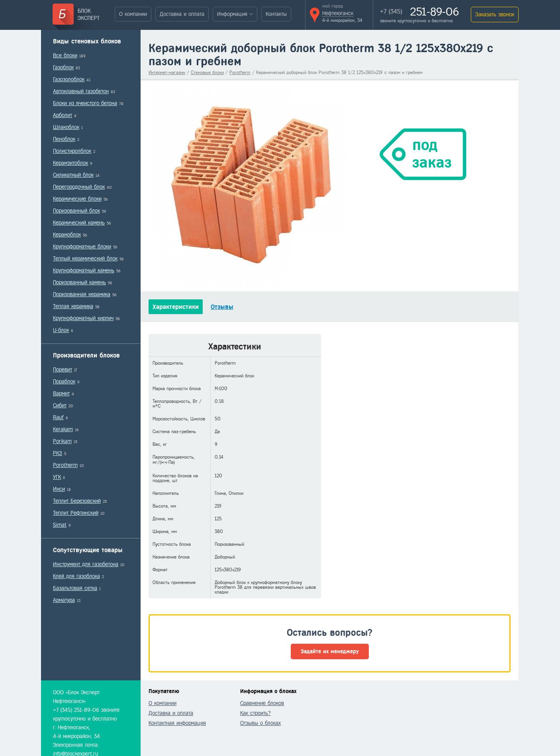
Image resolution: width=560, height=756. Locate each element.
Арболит (63, 115)
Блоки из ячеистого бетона (85, 103)
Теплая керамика (73, 306)
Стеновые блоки (207, 72)
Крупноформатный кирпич (83, 318)
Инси (59, 489)
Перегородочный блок (79, 187)
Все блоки (65, 56)
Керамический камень (79, 223)
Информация (232, 14)
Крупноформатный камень (84, 271)
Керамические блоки (77, 199)
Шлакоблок (66, 127)
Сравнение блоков (262, 703)
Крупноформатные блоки (82, 247)
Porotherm (65, 465)
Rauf (58, 417)
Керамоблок (67, 235)
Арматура (64, 600)
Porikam (62, 441)
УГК (57, 477)
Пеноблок (64, 139)
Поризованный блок (76, 211)
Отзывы (222, 307)
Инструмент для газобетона (86, 564)
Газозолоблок (69, 79)
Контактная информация (177, 723)
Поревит (63, 370)
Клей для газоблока (76, 576)
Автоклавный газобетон (81, 91)
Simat (60, 525)
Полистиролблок (72, 151)
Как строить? (256, 713)
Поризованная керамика (82, 294)
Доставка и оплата (182, 14)
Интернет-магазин (167, 72)
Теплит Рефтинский (76, 513)
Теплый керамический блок (85, 259)
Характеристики (176, 307)
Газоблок (63, 67)
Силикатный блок (73, 175)
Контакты (276, 14)
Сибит (60, 405)
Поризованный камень (79, 282)
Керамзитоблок (70, 163)
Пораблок (64, 382)
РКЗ (58, 453)
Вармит (61, 394)
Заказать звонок (495, 15)
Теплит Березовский (77, 501)
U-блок (61, 330)
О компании (133, 14)
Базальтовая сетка (75, 588)
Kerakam (63, 429)
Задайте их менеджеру (330, 651)
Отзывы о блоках (260, 723)
